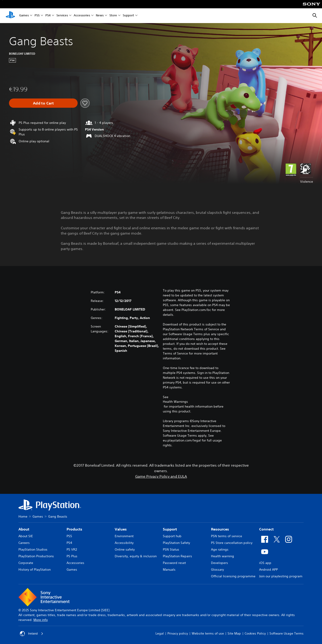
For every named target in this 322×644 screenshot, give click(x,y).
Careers (24, 543)
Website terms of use (208, 633)
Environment (124, 536)
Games (24, 16)
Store (113, 16)
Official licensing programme (233, 576)
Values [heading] (121, 529)
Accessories (82, 16)
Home (23, 516)
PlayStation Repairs (177, 556)
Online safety (125, 549)
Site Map (234, 633)
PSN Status (171, 549)
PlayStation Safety (176, 543)
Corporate (26, 563)
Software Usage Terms (287, 633)
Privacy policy (178, 633)
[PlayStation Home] (10, 16)
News (100, 16)
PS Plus (72, 556)
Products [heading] (74, 529)
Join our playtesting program (281, 576)
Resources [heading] (220, 529)
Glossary (217, 569)
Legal (160, 633)
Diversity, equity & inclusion (136, 556)
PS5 (37, 16)
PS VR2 (72, 549)
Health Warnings (175, 402)
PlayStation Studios (33, 549)
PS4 (48, 16)
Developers (220, 563)
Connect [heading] (266, 529)
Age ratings (220, 549)
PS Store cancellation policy (232, 543)
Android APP (268, 569)
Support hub (172, 536)
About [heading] (24, 529)
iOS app (265, 563)
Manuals (169, 569)
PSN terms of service (227, 536)
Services (62, 16)
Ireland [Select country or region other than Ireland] (32, 634)
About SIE (26, 536)
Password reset (174, 563)
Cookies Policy (255, 633)
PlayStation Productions (36, 556)
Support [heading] (170, 529)
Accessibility (124, 543)
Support (128, 16)
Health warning (222, 556)
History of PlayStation (35, 569)
